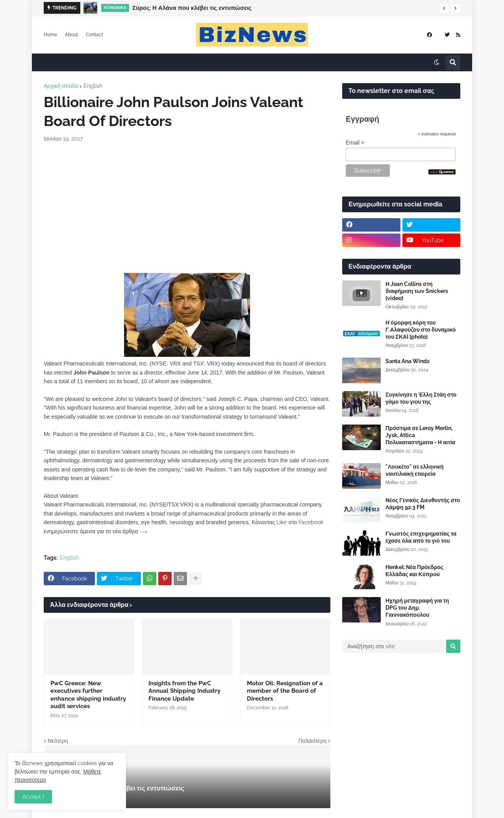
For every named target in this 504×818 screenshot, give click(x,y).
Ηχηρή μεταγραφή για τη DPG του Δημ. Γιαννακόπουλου (417, 608)
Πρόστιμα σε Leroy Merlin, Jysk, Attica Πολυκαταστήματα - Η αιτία (420, 435)
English (93, 86)
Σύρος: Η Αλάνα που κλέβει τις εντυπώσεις (192, 8)
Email (355, 143)
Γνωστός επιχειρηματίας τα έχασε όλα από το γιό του (421, 537)
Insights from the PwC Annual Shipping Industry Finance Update (184, 691)
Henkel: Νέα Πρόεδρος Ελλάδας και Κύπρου (414, 571)
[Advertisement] (187, 208)
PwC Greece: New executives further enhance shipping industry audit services (88, 695)
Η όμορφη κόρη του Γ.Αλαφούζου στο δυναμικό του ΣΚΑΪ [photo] (421, 330)
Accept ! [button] (33, 797)
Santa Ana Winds (408, 361)
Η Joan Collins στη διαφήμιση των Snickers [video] (417, 291)
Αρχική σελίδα (61, 86)
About (71, 35)
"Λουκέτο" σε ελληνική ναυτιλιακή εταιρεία (415, 470)
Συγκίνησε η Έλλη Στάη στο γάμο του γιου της (421, 398)
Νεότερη (58, 741)
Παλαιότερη (312, 741)
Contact (94, 35)
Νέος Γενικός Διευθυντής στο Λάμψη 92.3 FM (423, 504)
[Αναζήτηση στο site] (393, 646)
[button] (444, 8)
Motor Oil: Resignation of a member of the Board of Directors (285, 691)
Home (50, 35)
